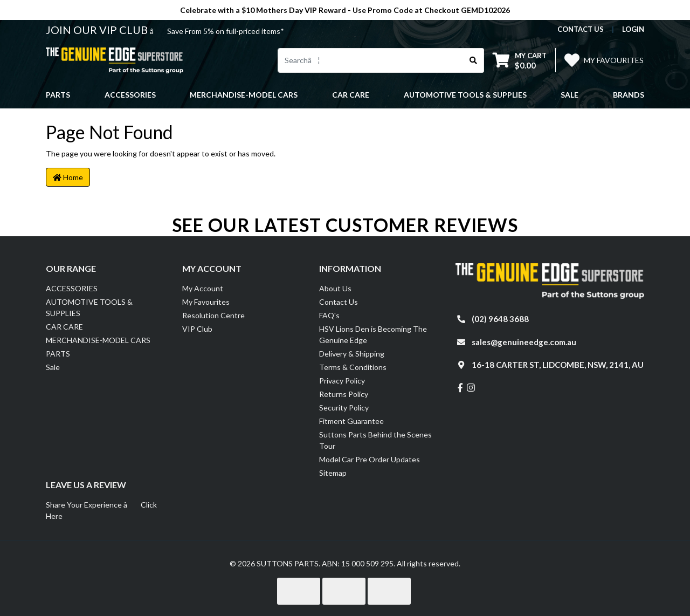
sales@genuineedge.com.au (524, 342)
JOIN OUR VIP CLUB (98, 30)
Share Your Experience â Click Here (101, 510)
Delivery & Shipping (352, 354)
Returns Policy (344, 394)
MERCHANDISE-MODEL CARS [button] (244, 95)
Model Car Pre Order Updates (370, 459)
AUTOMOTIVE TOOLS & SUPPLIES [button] (465, 95)
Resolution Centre (213, 315)
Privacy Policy (342, 381)
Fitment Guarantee (351, 421)
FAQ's (329, 315)
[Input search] (371, 60)
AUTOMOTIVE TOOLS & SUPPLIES (89, 307)
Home (68, 177)
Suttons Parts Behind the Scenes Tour (375, 440)
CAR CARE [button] (351, 95)
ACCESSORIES (72, 288)
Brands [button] (629, 95)
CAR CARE (64, 327)
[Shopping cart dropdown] (520, 60)
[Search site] (474, 60)
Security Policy (344, 408)
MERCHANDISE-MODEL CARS (98, 340)
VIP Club (197, 329)
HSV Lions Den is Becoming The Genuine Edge (373, 334)
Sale (570, 95)
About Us (335, 288)
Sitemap (333, 473)
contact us (581, 29)
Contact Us (339, 302)
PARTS (58, 354)
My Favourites (206, 302)
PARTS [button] (58, 95)
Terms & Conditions (353, 367)
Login (633, 29)
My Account (203, 288)
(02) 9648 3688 (500, 319)
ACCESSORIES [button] (130, 95)
